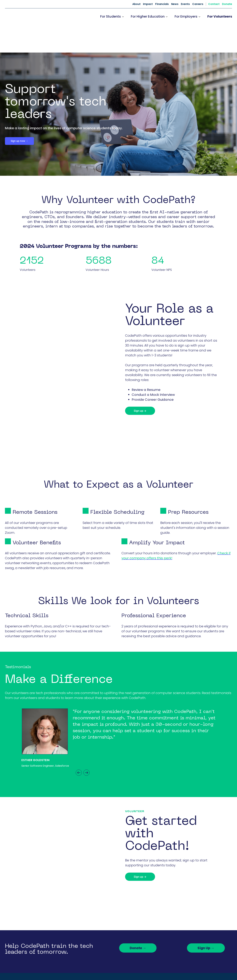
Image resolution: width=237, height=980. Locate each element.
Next (86, 745)
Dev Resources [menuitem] (177, 963)
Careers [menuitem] (198, 4)
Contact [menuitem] (214, 4)
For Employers (186, 16)
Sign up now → (19, 113)
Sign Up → (206, 920)
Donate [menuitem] (227, 4)
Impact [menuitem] (148, 4)
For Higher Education (148, 16)
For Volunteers (220, 16)
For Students (111, 16)
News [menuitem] (175, 4)
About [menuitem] (136, 4)
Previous (79, 745)
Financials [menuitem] (162, 4)
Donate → (138, 920)
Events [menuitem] (185, 4)
